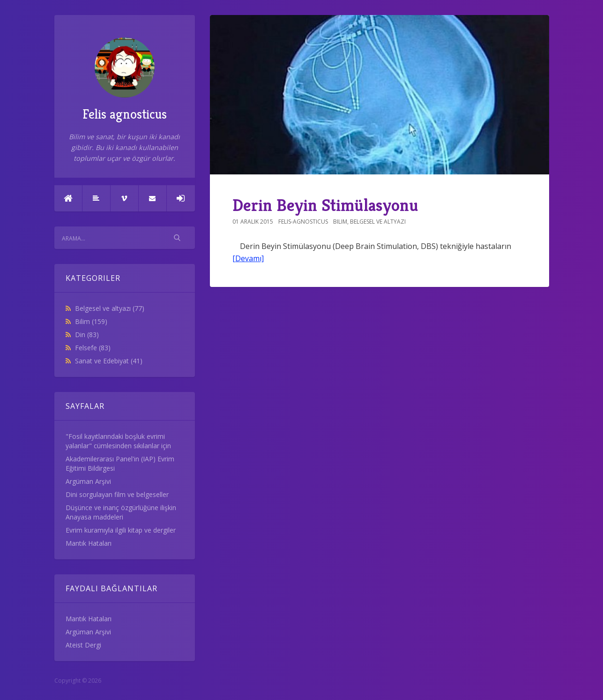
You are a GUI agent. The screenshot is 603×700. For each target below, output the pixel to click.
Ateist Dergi (83, 645)
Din (87, 335)
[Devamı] (248, 258)
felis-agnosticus (303, 222)
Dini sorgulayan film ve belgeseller (117, 494)
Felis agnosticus (125, 80)
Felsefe (93, 348)
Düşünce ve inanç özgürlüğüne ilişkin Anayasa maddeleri (121, 512)
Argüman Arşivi (88, 481)
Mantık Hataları (89, 543)
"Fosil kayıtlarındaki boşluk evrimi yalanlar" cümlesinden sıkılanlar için (118, 441)
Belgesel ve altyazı (110, 308)
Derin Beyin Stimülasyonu (325, 205)
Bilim (91, 321)
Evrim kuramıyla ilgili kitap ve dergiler (121, 530)
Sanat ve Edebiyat (109, 361)
